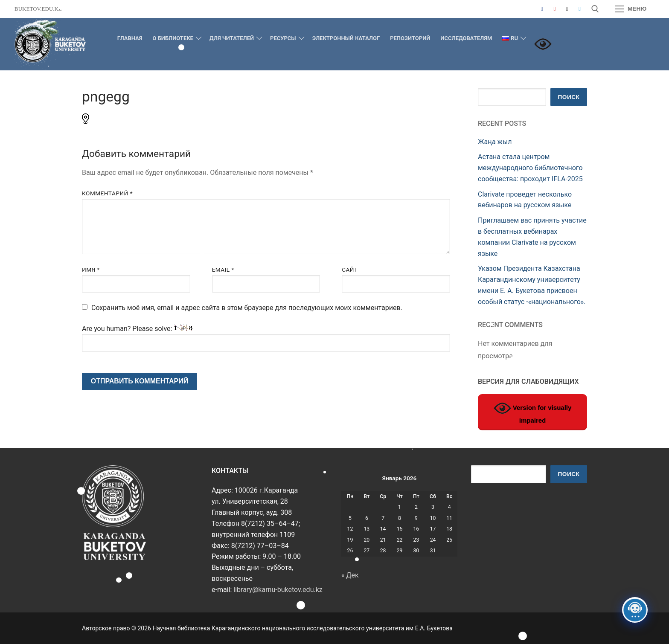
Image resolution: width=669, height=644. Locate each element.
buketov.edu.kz (38, 9)
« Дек (350, 575)
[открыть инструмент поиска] (595, 9)
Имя (91, 270)
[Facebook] (542, 9)
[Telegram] (580, 9)
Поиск (569, 97)
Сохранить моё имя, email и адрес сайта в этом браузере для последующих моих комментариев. (247, 308)
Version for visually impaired (533, 412)
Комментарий (107, 193)
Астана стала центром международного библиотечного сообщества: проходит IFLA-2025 (530, 168)
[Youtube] (554, 9)
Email (223, 270)
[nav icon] (631, 9)
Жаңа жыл (495, 142)
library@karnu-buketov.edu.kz (278, 590)
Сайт (350, 270)
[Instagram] (567, 9)
